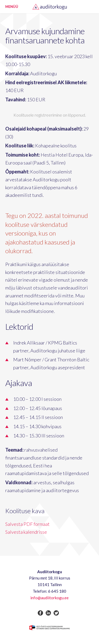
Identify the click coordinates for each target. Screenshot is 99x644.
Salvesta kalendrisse (26, 532)
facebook (40, 613)
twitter (56, 613)
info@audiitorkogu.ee (49, 598)
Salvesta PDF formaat (27, 524)
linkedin (48, 613)
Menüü (12, 7)
